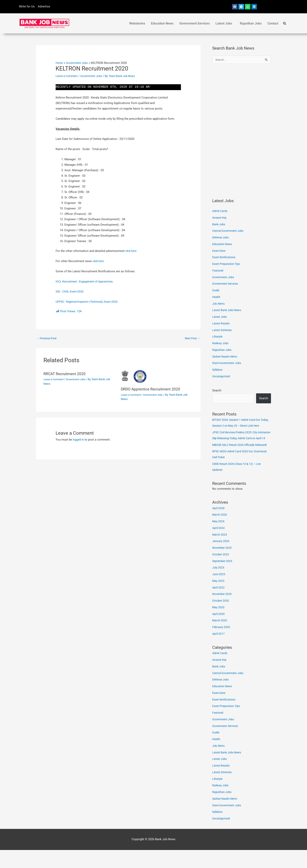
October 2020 (221, 619)
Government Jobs (94, 76)
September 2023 (223, 579)
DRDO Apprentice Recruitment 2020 (152, 390)
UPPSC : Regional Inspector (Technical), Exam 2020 (89, 302)
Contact (273, 23)
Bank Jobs (219, 225)
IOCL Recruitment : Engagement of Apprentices (86, 281)
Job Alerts (219, 304)
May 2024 (219, 539)
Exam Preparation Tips (227, 264)
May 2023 (219, 599)
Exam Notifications (225, 258)
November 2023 (223, 566)
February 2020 (221, 645)
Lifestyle (218, 337)
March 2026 (220, 533)
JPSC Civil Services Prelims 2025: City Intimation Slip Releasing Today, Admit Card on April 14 (241, 444)
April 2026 (219, 526)
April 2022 (219, 606)
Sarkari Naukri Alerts (226, 357)
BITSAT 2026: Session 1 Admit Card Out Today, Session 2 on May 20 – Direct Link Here (239, 426)
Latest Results (222, 324)
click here (132, 251)
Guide (216, 291)
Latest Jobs (224, 23)
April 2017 (219, 652)
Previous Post (47, 339)
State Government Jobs (228, 363)
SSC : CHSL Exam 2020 (71, 291)
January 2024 (221, 559)
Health (217, 297)
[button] (225, 24)
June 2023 (219, 592)
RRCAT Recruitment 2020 (65, 374)
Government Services (195, 23)
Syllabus (218, 370)
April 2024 (219, 546)
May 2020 (219, 625)
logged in (79, 440)
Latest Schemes (223, 330)
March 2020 (220, 638)
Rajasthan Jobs (251, 23)
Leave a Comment (67, 76)
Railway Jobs (221, 344)
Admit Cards (220, 211)
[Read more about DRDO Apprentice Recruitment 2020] (157, 377)
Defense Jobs (221, 238)
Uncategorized (222, 377)
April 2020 (219, 632)
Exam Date (219, 251)
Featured (218, 271)
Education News (162, 23)
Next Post (192, 339)
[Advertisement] (242, 131)
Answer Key (220, 218)
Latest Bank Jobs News (228, 310)
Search (217, 391)
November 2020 (223, 612)
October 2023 (221, 572)
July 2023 (218, 586)
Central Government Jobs (229, 231)
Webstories (137, 23)
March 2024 (220, 553)
